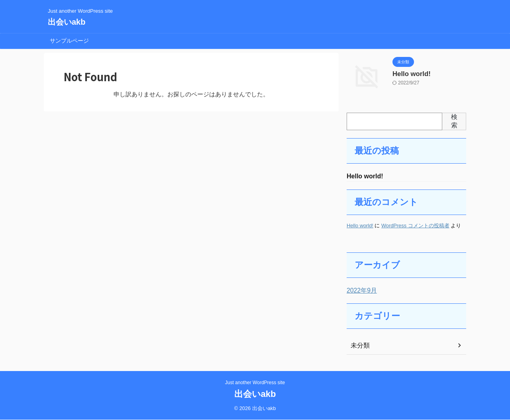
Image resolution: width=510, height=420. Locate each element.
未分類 (359, 346)
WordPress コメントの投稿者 (415, 226)
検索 (454, 121)
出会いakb (67, 22)
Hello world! (409, 73)
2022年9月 (360, 291)
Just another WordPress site (255, 383)
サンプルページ (69, 41)
